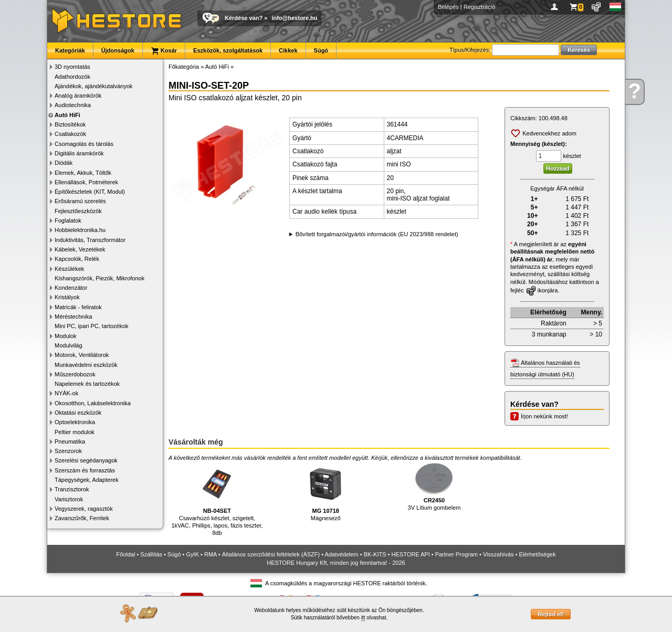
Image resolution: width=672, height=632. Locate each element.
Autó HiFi (67, 115)
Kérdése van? (244, 18)
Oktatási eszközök (78, 413)
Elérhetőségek (537, 554)
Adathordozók (72, 77)
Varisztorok (69, 499)
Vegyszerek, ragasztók (84, 509)
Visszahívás (498, 554)
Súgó (321, 50)
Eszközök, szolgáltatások (228, 50)
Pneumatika (70, 441)
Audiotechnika (73, 105)
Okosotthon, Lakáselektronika (93, 403)
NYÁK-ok (66, 393)
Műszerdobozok (75, 374)
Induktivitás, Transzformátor (90, 240)
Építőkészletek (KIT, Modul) (90, 192)
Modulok (66, 336)
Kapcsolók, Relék (77, 259)
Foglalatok (68, 220)
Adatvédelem (342, 554)
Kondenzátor (71, 288)
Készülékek (69, 269)
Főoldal (125, 554)
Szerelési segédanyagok (86, 460)
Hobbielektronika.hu (80, 230)
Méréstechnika (73, 317)
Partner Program (456, 554)
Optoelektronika (75, 422)
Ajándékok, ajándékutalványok (94, 86)
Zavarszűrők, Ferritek (82, 518)
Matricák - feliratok (78, 307)
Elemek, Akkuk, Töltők (83, 173)
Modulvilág (69, 345)
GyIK (193, 554)
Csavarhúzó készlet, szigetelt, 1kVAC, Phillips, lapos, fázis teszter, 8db (217, 499)
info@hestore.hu (294, 18)
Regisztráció (480, 7)
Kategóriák (70, 50)
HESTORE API (411, 554)
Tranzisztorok (72, 489)
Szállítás (151, 554)
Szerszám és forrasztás (85, 470)
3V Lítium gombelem (434, 487)
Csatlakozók (70, 134)
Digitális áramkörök (79, 153)
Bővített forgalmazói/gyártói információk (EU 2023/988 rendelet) (377, 234)
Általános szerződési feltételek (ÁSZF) (271, 554)
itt (363, 618)
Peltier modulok (75, 432)
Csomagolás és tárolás (84, 144)
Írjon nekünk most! (544, 416)
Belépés (448, 7)
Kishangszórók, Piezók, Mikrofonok (99, 278)
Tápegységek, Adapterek (87, 480)
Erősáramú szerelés (80, 201)
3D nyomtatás (72, 67)
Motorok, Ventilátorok (82, 355)
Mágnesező (325, 492)
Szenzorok (68, 451)
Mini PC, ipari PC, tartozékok (92, 326)
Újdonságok (118, 50)
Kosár (164, 51)
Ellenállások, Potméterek (86, 182)
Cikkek (288, 50)
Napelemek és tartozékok (87, 384)
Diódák (64, 163)
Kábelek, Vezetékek (80, 249)
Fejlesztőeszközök (78, 211)
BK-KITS (375, 554)
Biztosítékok (70, 124)
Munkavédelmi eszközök (86, 365)
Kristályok (67, 297)
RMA (211, 554)
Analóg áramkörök (78, 96)
